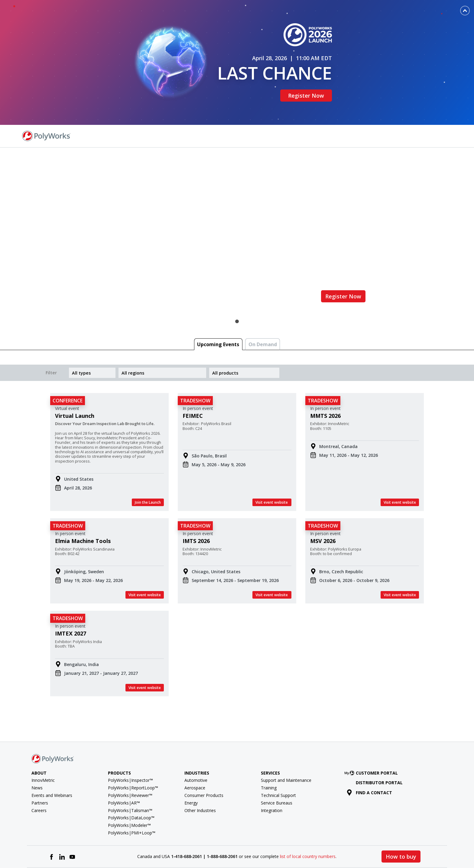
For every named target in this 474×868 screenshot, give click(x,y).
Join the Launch (148, 474)
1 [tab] (237, 293)
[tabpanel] (237, 206)
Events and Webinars (52, 767)
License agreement (284, 850)
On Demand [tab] (263, 316)
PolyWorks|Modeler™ (129, 797)
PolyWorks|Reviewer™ (130, 767)
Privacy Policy (353, 850)
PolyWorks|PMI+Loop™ (132, 805)
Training (269, 760)
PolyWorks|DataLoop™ (131, 790)
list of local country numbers (308, 829)
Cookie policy (427, 850)
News (37, 760)
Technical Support (278, 767)
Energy (191, 775)
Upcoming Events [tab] (218, 316)
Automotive (196, 752)
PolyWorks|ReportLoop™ (133, 760)
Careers (39, 782)
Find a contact (370, 764)
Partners (40, 775)
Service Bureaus (277, 775)
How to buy (401, 828)
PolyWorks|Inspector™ (130, 752)
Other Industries (200, 782)
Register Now (310, 81)
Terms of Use (321, 850)
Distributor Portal (379, 755)
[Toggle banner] (465, 11)
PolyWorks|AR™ (124, 775)
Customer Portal (372, 745)
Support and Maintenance (286, 752)
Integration (272, 782)
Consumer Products (204, 767)
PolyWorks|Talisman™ (130, 782)
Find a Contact (373, 107)
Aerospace (195, 760)
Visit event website (272, 474)
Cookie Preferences (390, 850)
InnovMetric (43, 752)
